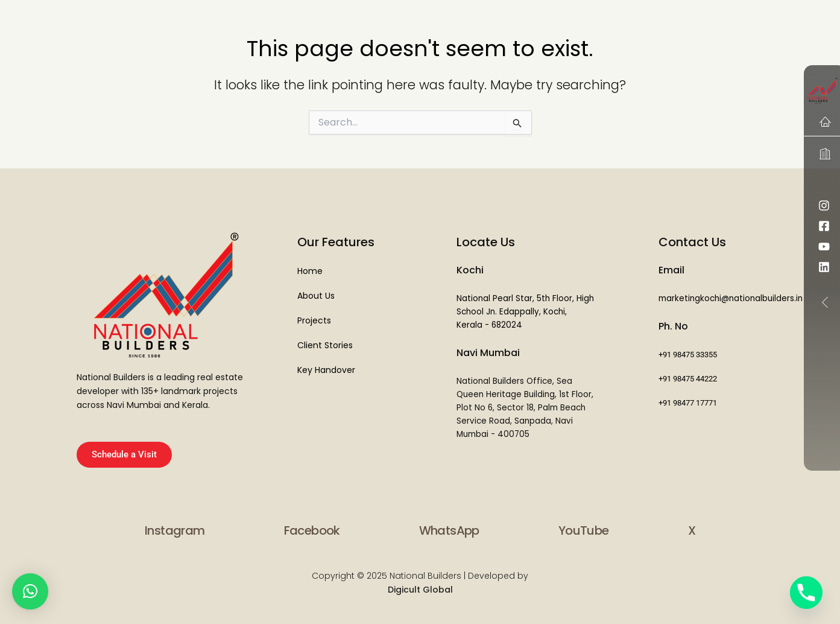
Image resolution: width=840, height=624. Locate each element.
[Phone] (806, 593)
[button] (30, 591)
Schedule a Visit (124, 454)
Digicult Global (420, 590)
